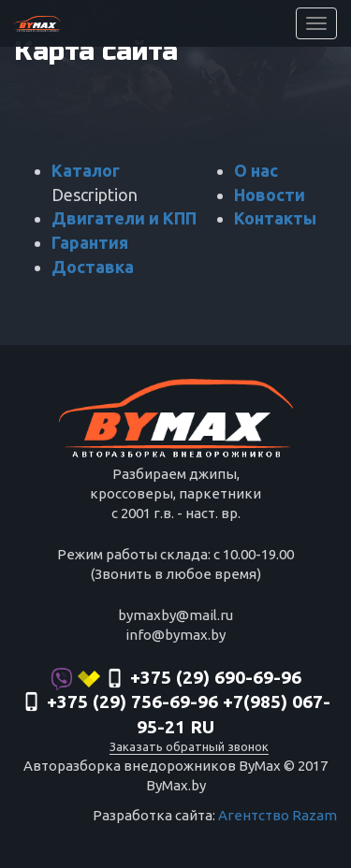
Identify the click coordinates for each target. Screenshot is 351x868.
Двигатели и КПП (124, 218)
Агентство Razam (278, 815)
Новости (270, 195)
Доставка (93, 267)
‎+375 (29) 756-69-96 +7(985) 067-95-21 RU (176, 715)
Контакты (275, 218)
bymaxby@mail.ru (175, 615)
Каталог (86, 170)
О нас (256, 170)
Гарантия (90, 242)
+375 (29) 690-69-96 (176, 679)
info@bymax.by (175, 635)
